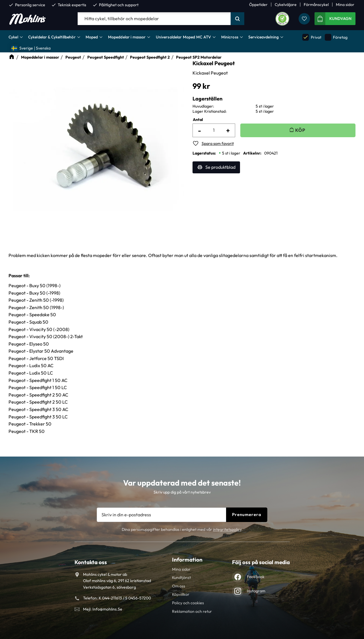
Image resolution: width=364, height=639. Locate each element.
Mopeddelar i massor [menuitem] (127, 37)
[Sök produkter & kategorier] (154, 19)
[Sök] (237, 19)
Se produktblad (220, 167)
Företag (336, 37)
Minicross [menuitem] (230, 37)
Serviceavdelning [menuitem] (263, 37)
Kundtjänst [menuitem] (181, 578)
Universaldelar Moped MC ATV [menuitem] (184, 37)
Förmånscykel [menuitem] (316, 5)
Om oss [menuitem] (179, 586)
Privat (312, 37)
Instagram (256, 591)
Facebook (256, 577)
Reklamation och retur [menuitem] (192, 611)
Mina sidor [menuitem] (345, 5)
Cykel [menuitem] (13, 37)
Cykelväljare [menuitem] (286, 5)
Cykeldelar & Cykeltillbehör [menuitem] (52, 37)
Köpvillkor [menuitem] (181, 594)
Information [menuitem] (187, 560)
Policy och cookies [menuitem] (188, 603)
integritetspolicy (227, 529)
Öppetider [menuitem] (258, 5)
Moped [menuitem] (92, 37)
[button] (304, 19)
